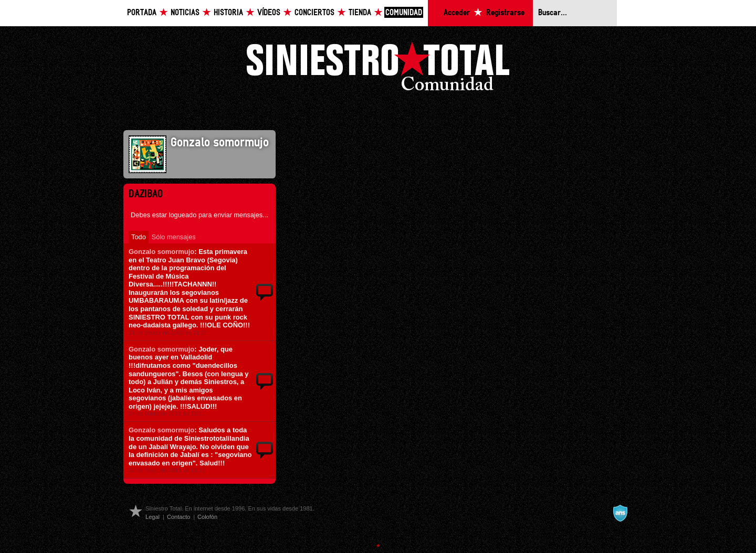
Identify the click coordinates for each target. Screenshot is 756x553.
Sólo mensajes (174, 237)
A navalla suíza (620, 513)
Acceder (457, 13)
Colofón (207, 517)
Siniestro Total (378, 69)
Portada (142, 13)
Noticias (185, 13)
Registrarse (505, 13)
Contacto (178, 517)
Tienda (360, 13)
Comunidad (404, 13)
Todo (139, 237)
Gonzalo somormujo (161, 252)
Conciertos (314, 13)
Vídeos (269, 13)
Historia (228, 13)
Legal (153, 517)
